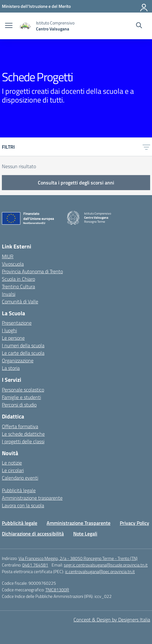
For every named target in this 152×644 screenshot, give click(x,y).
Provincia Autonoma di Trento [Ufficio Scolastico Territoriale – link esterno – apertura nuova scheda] (32, 271)
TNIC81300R (57, 590)
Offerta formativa (20, 426)
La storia (11, 368)
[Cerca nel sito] (139, 26)
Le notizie (12, 463)
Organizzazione (18, 360)
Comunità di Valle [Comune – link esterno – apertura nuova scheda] (20, 301)
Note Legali (85, 534)
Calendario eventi (20, 478)
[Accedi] (144, 6)
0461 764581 (35, 565)
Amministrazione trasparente (32, 498)
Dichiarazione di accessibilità (33, 534)
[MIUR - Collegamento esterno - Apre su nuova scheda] (36, 6)
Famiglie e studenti (21, 397)
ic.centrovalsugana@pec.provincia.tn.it (100, 571)
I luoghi (9, 330)
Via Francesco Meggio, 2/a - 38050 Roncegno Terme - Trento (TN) (78, 558)
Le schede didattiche (23, 434)
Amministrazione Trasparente (79, 523)
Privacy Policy (134, 523)
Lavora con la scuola (23, 505)
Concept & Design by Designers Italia (112, 620)
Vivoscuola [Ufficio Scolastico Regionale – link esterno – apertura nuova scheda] (13, 264)
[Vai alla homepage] (25, 26)
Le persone (13, 338)
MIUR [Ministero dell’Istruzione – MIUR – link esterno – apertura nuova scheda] (8, 256)
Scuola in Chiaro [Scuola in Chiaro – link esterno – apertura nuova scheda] (18, 279)
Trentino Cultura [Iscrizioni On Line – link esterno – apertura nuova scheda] (18, 286)
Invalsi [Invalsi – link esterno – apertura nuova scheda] (9, 294)
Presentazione (17, 323)
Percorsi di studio (19, 405)
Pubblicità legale (19, 490)
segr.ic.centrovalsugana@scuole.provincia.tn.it (106, 565)
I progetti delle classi (23, 441)
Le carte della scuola (23, 353)
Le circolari (13, 470)
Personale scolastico (23, 390)
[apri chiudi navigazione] (9, 26)
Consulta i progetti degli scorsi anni (76, 183)
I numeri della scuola (23, 345)
